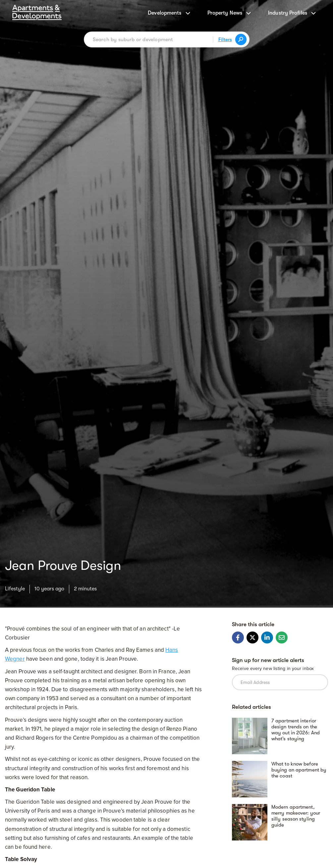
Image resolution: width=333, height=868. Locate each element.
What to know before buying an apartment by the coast (299, 770)
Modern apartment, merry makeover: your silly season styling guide (296, 816)
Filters (225, 39)
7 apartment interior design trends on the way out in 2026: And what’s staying (296, 730)
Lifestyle (15, 589)
